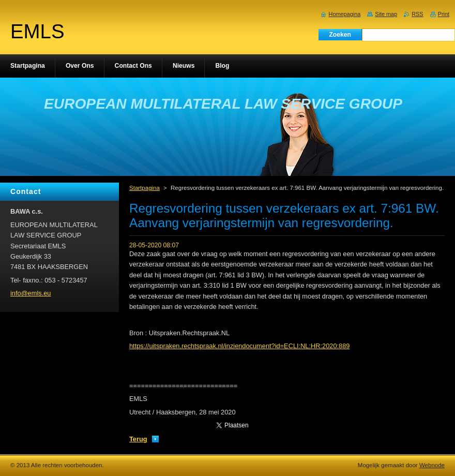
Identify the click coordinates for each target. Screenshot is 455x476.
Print (444, 14)
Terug (138, 439)
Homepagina (345, 14)
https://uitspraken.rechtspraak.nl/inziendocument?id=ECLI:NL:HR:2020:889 (239, 346)
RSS (417, 14)
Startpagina (145, 188)
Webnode (432, 465)
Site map (386, 14)
